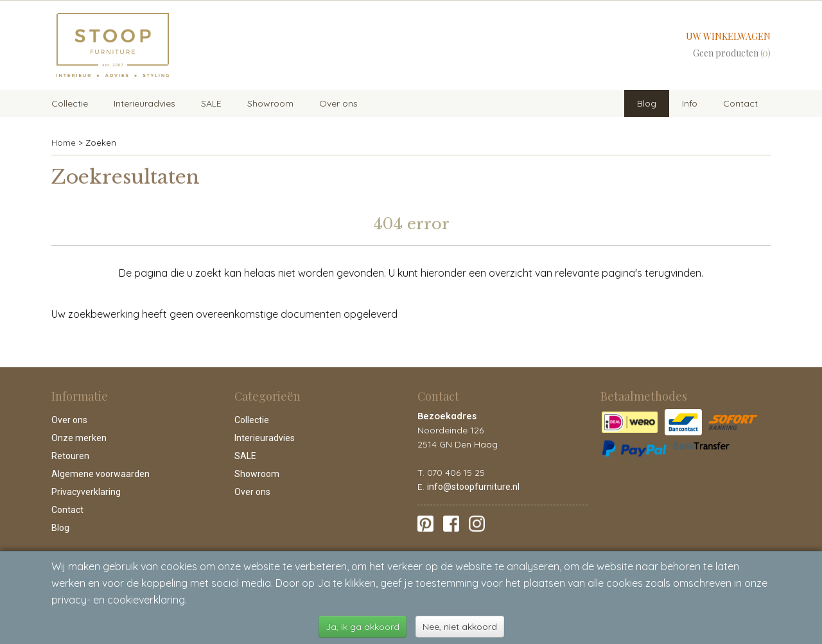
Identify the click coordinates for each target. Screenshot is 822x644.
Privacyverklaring (86, 492)
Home (64, 143)
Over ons (338, 103)
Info (690, 103)
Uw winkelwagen (728, 36)
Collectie (70, 103)
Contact (740, 103)
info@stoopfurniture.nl (473, 487)
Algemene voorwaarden (101, 474)
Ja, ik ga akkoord (363, 627)
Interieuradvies (144, 103)
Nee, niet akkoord (460, 627)
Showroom (270, 103)
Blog (647, 103)
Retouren (70, 456)
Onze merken (79, 438)
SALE (211, 103)
